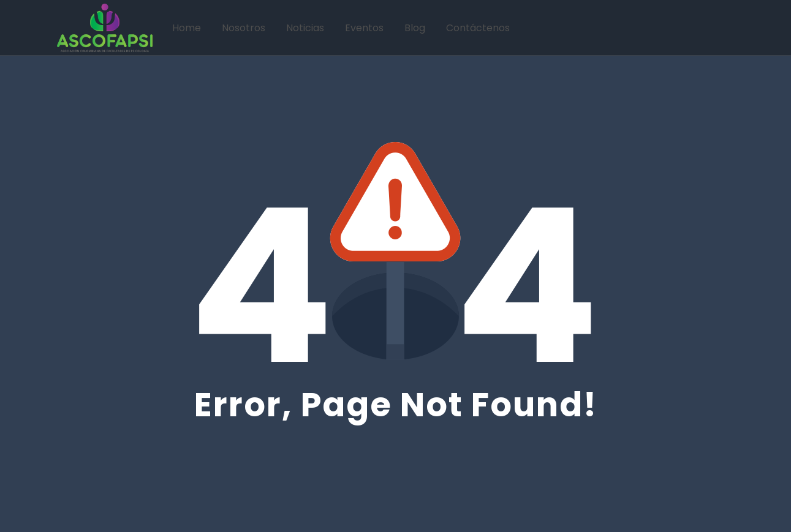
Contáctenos (478, 28)
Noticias (305, 28)
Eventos (364, 28)
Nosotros (244, 28)
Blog (415, 28)
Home (187, 28)
